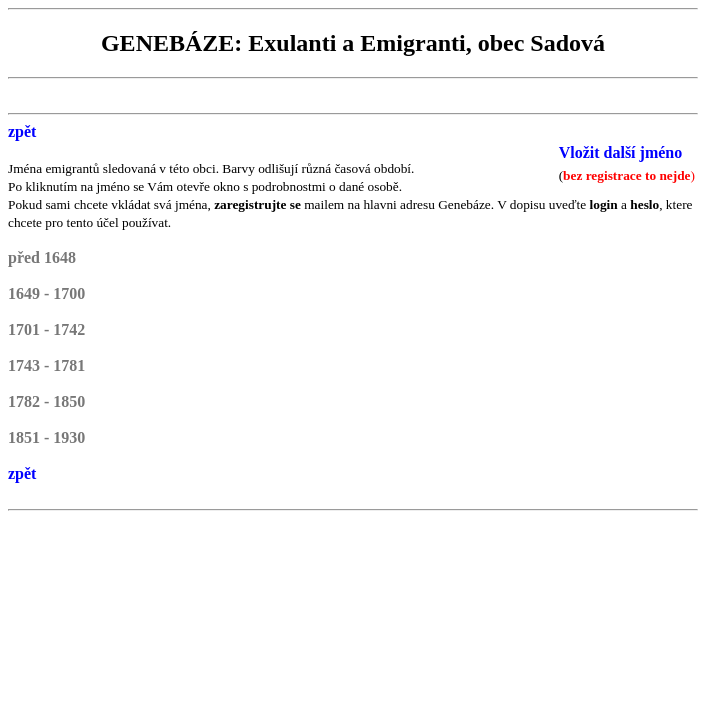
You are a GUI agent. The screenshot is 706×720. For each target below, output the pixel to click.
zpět (22, 131)
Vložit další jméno (621, 152)
